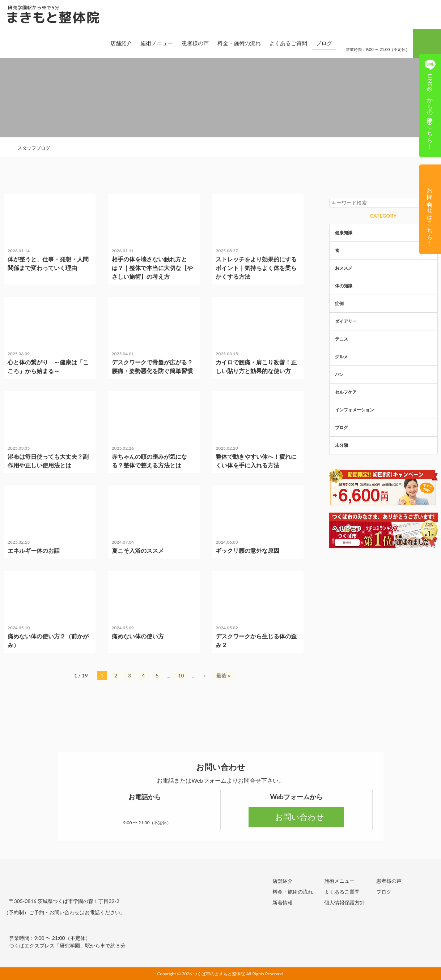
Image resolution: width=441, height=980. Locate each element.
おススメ (344, 268)
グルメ (342, 357)
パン (339, 374)
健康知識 (22, 399)
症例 (225, 493)
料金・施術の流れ (233, 43)
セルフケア (232, 305)
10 (181, 675)
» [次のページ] (204, 675)
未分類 (20, 202)
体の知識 (230, 399)
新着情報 (283, 902)
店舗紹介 (115, 43)
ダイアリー (346, 321)
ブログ (318, 43)
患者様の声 (189, 43)
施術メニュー (151, 43)
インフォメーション (355, 410)
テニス (342, 339)
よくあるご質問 (282, 43)
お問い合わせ (296, 817)
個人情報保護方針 (344, 902)
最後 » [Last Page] (223, 675)
